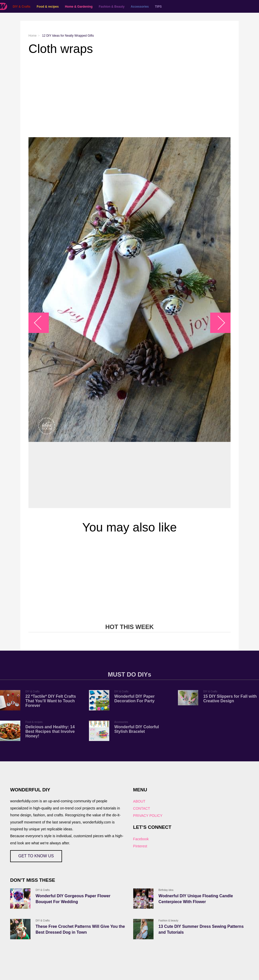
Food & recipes (48, 7)
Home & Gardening (79, 7)
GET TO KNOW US (36, 856)
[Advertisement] (129, 96)
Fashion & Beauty (112, 7)
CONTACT (142, 808)
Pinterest (140, 846)
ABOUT (139, 801)
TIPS (158, 7)
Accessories (140, 7)
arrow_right (218, 323)
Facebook (141, 839)
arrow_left (41, 323)
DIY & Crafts (22, 7)
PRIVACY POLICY (148, 816)
